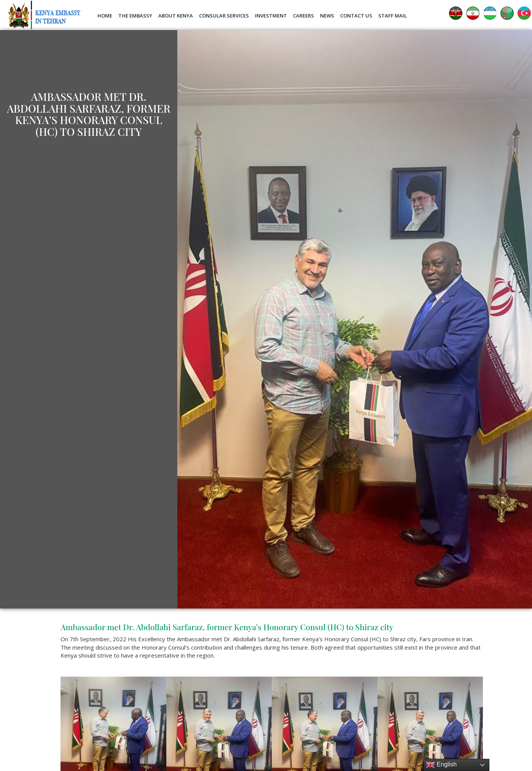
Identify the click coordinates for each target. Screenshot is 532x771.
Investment (271, 16)
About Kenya (176, 16)
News (327, 16)
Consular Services (224, 16)
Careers (303, 16)
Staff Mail (393, 16)
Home (105, 16)
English (441, 765)
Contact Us (356, 16)
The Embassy (135, 16)
